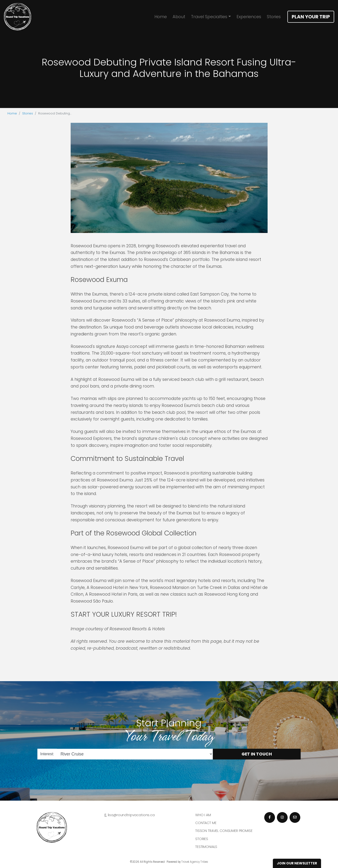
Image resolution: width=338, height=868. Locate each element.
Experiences (249, 17)
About (179, 17)
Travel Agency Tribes (195, 862)
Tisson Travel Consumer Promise (224, 831)
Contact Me (206, 823)
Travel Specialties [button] (209, 17)
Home (161, 17)
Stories (274, 17)
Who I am (203, 815)
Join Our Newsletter (297, 863)
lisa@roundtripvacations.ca (131, 815)
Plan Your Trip (311, 17)
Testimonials (206, 847)
